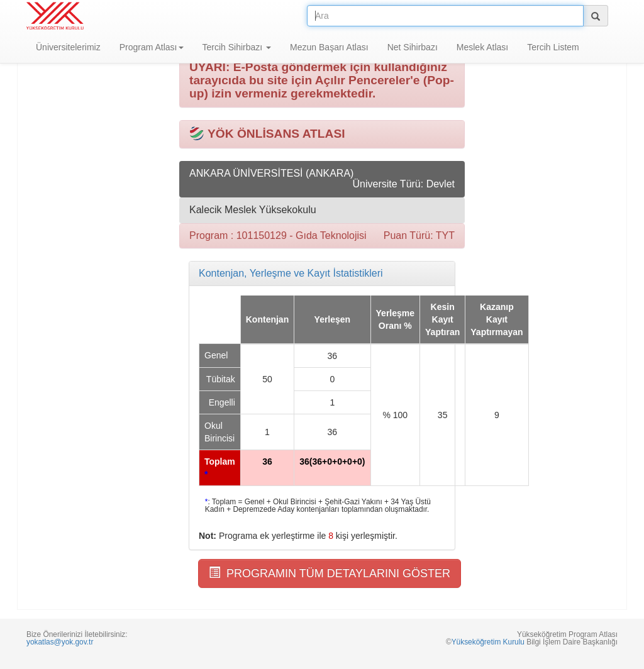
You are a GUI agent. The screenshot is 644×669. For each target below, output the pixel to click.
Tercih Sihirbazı (237, 47)
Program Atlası (152, 47)
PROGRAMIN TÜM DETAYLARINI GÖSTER (330, 573)
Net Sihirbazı (413, 47)
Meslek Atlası (482, 47)
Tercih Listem (553, 47)
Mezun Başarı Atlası (329, 47)
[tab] (322, 274)
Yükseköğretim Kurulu (488, 642)
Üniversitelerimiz (68, 47)
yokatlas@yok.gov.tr (60, 642)
